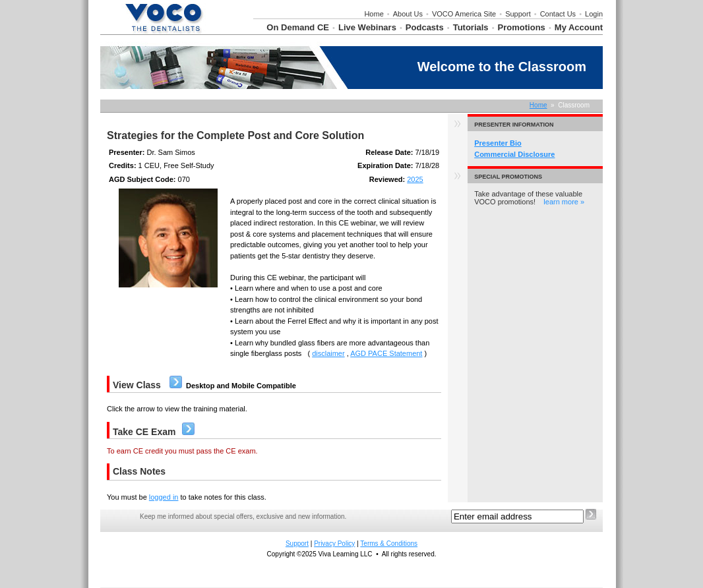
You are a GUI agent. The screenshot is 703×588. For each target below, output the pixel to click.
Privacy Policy (334, 544)
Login (594, 14)
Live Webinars (367, 27)
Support (518, 14)
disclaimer (328, 353)
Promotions (522, 27)
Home (374, 14)
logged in (164, 497)
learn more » (564, 202)
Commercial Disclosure (514, 154)
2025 (415, 179)
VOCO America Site (464, 14)
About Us (408, 14)
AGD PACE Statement (386, 353)
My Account (579, 27)
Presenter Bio (498, 143)
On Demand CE (298, 27)
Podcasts (425, 27)
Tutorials (471, 27)
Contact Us (558, 14)
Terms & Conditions (389, 544)
